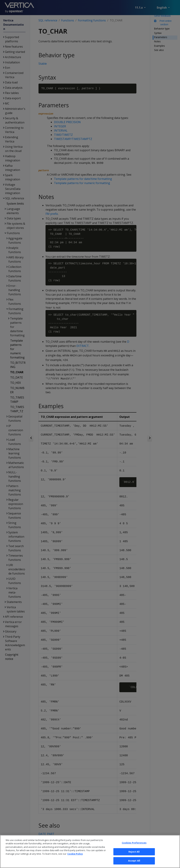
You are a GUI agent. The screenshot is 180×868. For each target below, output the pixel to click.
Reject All (134, 856)
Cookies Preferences (134, 847)
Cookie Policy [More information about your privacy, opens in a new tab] (75, 858)
